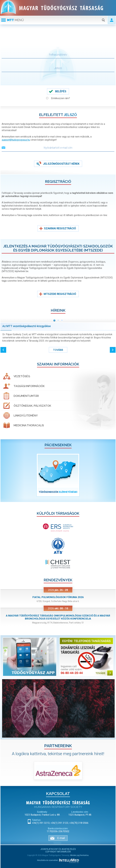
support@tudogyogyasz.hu (16, 140)
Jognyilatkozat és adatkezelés (58, 849)
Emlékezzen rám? (60, 98)
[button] (3, 350)
